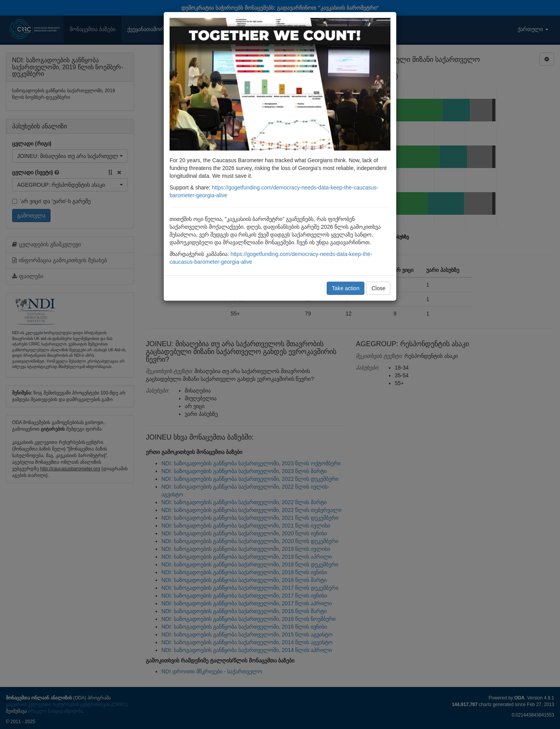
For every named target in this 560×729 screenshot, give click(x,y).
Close (378, 288)
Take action (346, 288)
